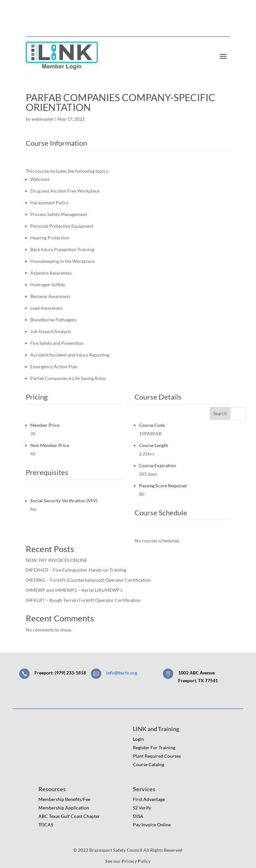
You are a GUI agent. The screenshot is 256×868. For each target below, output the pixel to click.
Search (220, 413)
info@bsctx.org (122, 673)
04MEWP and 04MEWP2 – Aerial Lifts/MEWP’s (74, 590)
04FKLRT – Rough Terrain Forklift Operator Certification (83, 600)
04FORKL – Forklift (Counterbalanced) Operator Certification (88, 580)
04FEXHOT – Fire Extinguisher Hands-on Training (76, 570)
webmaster (43, 119)
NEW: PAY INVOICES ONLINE (57, 560)
